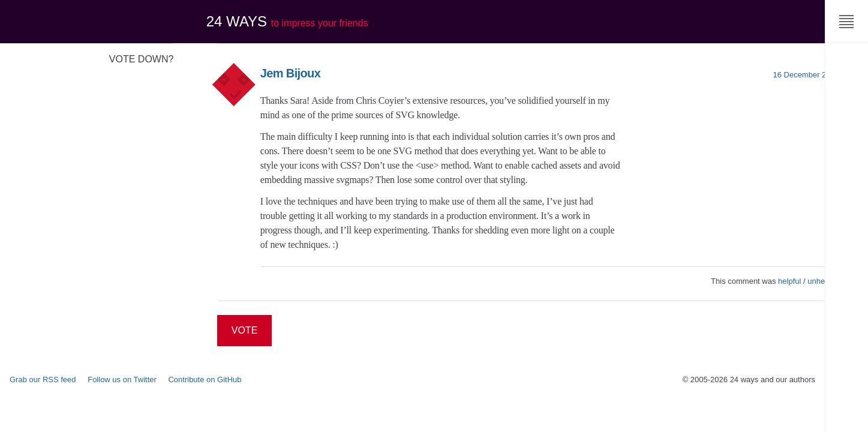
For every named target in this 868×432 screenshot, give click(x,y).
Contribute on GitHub (205, 379)
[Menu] (846, 22)
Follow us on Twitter (122, 379)
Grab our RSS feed (43, 379)
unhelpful (823, 281)
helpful (789, 281)
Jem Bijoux (290, 73)
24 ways (287, 21)
